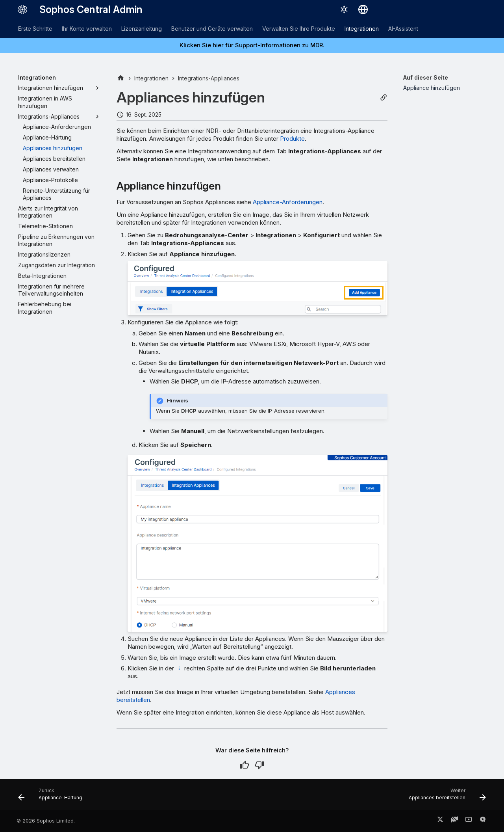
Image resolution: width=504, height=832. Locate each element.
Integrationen (362, 29)
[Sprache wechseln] (363, 9)
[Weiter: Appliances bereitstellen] (445, 797)
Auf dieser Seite (426, 77)
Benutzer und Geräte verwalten (212, 29)
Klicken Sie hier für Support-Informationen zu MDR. (252, 45)
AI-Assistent (403, 29)
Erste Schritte (35, 29)
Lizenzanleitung (142, 29)
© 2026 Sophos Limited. (46, 821)
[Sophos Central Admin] (22, 9)
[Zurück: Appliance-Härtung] (53, 797)
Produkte (292, 139)
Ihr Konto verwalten (87, 29)
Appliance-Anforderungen (288, 202)
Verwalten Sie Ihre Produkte (299, 29)
